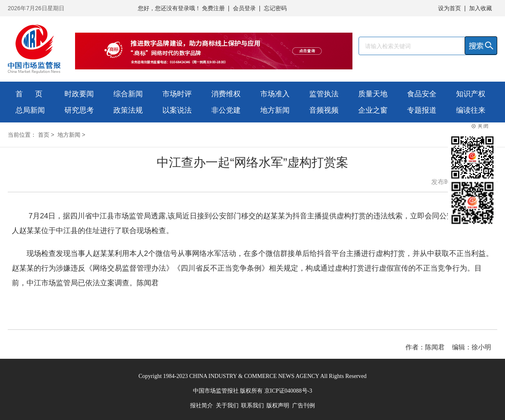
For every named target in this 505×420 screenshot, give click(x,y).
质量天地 (373, 94)
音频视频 (324, 110)
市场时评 (177, 94)
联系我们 (253, 406)
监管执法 (324, 94)
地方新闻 (275, 110)
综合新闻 (128, 94)
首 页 (29, 94)
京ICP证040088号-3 (288, 391)
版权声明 (278, 406)
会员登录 (244, 8)
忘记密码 (275, 8)
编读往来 (471, 110)
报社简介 (202, 406)
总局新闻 (30, 110)
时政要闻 (79, 94)
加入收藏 (481, 8)
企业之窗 (373, 110)
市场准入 (275, 94)
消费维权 (226, 94)
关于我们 (227, 406)
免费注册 (213, 8)
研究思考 (79, 110)
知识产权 (471, 94)
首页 (44, 135)
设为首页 (450, 8)
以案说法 (177, 110)
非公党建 (226, 110)
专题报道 (422, 110)
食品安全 (422, 94)
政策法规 (128, 110)
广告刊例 (303, 406)
